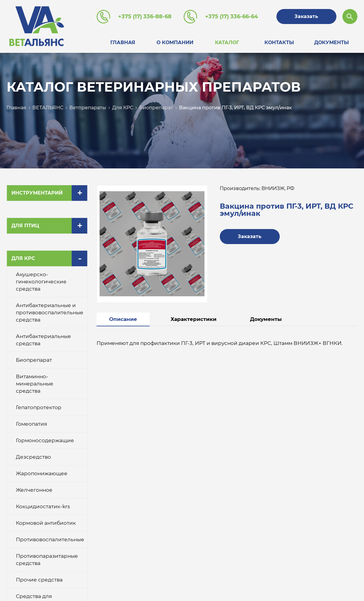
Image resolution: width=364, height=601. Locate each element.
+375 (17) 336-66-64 (231, 17)
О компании (175, 42)
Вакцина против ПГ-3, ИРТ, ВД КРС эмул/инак (236, 108)
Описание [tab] (123, 319)
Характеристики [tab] (194, 319)
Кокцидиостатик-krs (43, 506)
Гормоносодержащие (45, 440)
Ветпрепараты (88, 108)
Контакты (279, 42)
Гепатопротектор (39, 407)
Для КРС (123, 108)
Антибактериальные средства (43, 340)
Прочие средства (39, 580)
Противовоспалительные (50, 539)
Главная (123, 42)
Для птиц (25, 226)
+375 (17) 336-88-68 (145, 17)
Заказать (306, 16)
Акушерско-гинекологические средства (41, 282)
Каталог (227, 42)
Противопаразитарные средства (47, 560)
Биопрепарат (156, 108)
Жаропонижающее (42, 473)
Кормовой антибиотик (46, 523)
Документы (331, 42)
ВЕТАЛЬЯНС (48, 108)
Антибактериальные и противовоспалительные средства (50, 313)
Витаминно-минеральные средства (35, 384)
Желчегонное (34, 490)
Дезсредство (33, 457)
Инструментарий (37, 193)
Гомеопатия (31, 424)
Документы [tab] (266, 319)
